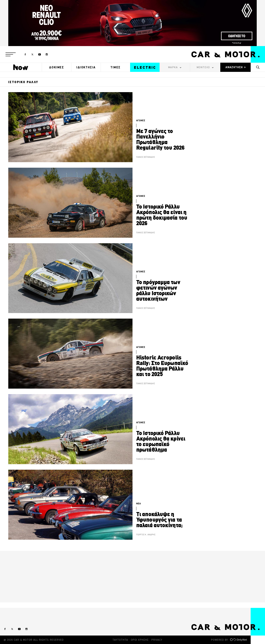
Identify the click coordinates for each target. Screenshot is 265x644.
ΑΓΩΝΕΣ (141, 120)
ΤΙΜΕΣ (115, 67)
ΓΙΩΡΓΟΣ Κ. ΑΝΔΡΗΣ (146, 535)
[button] (11, 54)
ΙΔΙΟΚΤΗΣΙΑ (86, 67)
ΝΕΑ (138, 503)
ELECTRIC (145, 67)
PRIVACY (157, 640)
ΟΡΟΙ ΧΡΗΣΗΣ (140, 640)
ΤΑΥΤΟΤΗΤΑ (120, 640)
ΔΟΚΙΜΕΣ (56, 67)
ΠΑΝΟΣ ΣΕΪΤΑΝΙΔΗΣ (145, 157)
